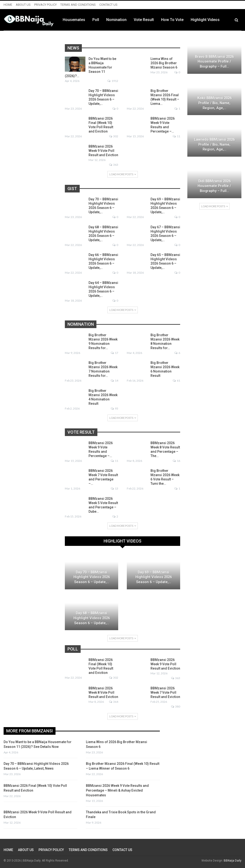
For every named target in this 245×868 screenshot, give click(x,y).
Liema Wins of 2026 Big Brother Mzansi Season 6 (164, 63)
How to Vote (200, 20)
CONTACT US (108, 5)
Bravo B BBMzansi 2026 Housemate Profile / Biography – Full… (214, 61)
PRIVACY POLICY (45, 5)
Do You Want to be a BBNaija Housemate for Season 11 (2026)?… (91, 67)
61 (176, 381)
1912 (113, 81)
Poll (124, 20)
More (224, 20)
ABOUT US (23, 5)
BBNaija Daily (233, 861)
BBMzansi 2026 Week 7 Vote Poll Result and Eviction (165, 692)
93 (114, 408)
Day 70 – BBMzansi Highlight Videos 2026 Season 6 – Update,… (92, 577)
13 (114, 488)
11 (176, 136)
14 (114, 381)
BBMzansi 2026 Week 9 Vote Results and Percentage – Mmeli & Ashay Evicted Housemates (117, 790)
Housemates (102, 20)
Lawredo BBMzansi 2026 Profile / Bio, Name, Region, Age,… (214, 144)
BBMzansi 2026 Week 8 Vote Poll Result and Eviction (103, 692)
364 (114, 702)
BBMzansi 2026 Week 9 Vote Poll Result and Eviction (103, 151)
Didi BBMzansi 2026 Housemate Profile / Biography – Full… (214, 186)
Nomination (145, 20)
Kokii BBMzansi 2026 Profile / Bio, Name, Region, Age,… (214, 103)
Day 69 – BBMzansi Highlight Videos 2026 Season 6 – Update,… (154, 577)
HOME (8, 5)
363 (114, 165)
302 (114, 136)
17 (114, 353)
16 (176, 461)
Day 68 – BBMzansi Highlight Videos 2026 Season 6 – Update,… (92, 618)
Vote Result (172, 20)
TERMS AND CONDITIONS (78, 5)
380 (176, 706)
